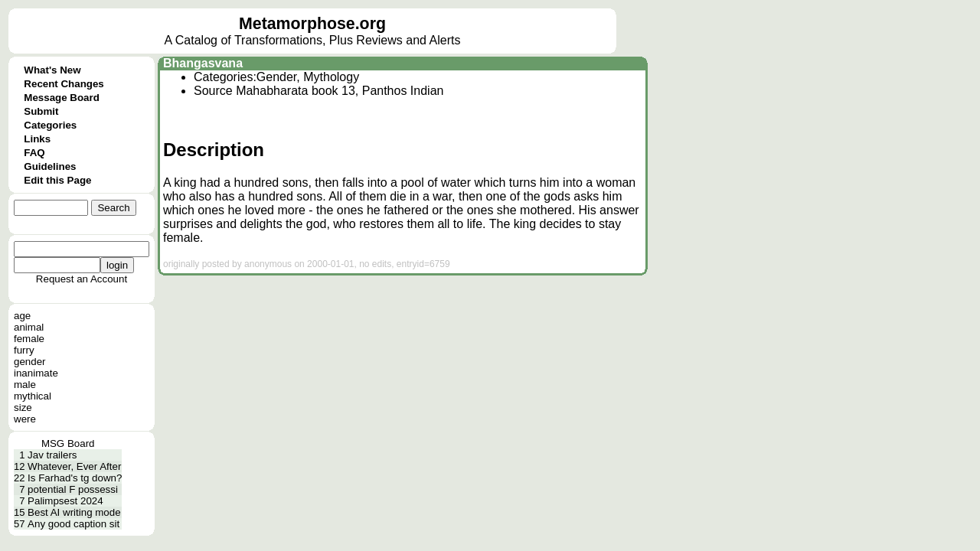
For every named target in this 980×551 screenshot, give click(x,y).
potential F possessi (73, 489)
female (29, 339)
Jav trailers (52, 455)
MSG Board (68, 443)
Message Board (62, 98)
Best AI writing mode (74, 512)
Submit (41, 111)
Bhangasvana (203, 63)
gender (30, 362)
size (23, 408)
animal (29, 327)
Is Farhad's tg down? (75, 478)
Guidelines (50, 166)
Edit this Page (57, 180)
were (25, 419)
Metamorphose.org (312, 24)
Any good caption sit (73, 524)
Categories (50, 125)
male (25, 385)
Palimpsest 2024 (65, 501)
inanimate (36, 373)
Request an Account (82, 279)
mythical (33, 396)
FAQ (34, 153)
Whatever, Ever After (74, 466)
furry (24, 350)
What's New (52, 70)
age (22, 316)
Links (37, 139)
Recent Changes (64, 84)
